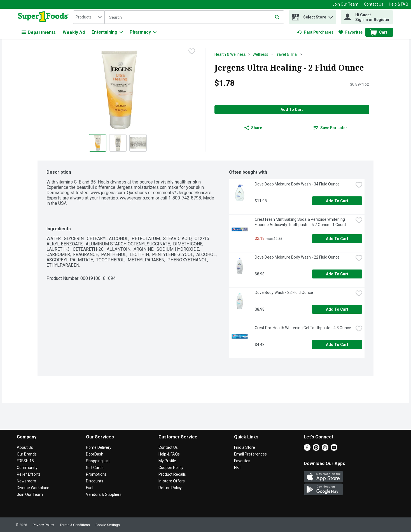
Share (253, 128)
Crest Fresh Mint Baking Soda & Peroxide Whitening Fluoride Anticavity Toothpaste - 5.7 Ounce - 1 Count (300, 222)
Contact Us (374, 4)
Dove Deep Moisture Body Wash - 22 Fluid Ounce (297, 257)
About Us (25, 447)
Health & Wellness (230, 54)
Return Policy (170, 488)
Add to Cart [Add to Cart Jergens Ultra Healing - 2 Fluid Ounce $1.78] (292, 110)
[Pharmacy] (143, 32)
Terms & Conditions (75, 525)
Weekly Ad (74, 32)
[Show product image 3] (138, 143)
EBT (238, 468)
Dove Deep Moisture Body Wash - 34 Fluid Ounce (297, 184)
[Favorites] (351, 32)
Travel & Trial (286, 54)
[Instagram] (325, 449)
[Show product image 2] (118, 143)
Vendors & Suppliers (104, 494)
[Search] (194, 17)
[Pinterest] (316, 449)
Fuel (90, 488)
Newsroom (26, 481)
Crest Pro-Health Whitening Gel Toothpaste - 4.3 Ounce (303, 328)
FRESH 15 (25, 461)
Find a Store (245, 447)
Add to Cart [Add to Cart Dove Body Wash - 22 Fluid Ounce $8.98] (337, 309)
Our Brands (27, 454)
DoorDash (95, 454)
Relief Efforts (29, 474)
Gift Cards (95, 468)
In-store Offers (172, 481)
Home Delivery (99, 447)
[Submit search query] (277, 17)
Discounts (95, 481)
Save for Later (330, 128)
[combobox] (89, 17)
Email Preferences (250, 454)
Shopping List (98, 461)
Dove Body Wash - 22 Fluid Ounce (284, 292)
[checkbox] (192, 52)
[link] (315, 32)
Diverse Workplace (33, 488)
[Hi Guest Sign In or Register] (367, 17)
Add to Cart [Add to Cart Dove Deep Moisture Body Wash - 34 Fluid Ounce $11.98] (337, 201)
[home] (44, 17)
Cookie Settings (108, 525)
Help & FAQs (169, 454)
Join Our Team (345, 4)
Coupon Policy (171, 468)
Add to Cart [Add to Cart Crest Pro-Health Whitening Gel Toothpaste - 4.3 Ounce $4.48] (337, 345)
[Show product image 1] (98, 143)
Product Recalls (172, 474)
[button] (331, 16)
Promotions (96, 474)
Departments (39, 32)
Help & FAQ (399, 4)
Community (27, 468)
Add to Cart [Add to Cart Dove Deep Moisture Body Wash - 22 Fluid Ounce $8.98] (337, 274)
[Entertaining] (107, 32)
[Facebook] (307, 449)
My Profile (167, 461)
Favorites (242, 461)
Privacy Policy (43, 525)
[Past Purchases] (315, 32)
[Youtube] (334, 449)
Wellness (260, 54)
